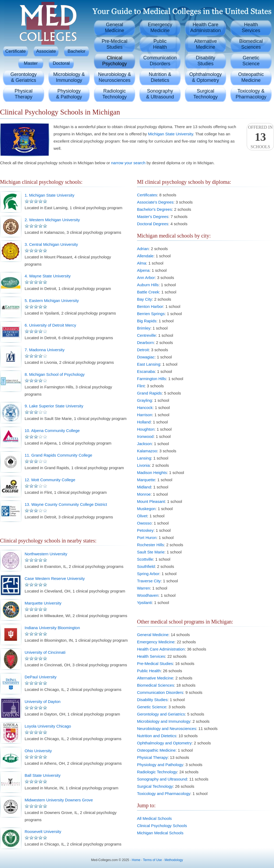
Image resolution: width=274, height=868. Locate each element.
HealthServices (251, 28)
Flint (141, 386)
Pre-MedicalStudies (115, 44)
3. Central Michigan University (51, 244)
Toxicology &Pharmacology (251, 94)
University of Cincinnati (45, 652)
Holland (144, 422)
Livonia (143, 465)
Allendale (145, 256)
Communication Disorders (160, 692)
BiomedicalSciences (251, 44)
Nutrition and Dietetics (157, 736)
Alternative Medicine (155, 678)
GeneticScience (251, 61)
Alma (142, 263)
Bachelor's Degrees (154, 209)
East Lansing (149, 364)
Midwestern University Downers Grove (59, 800)
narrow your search (128, 163)
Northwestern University (46, 554)
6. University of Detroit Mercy (50, 325)
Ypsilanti (144, 603)
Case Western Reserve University (55, 578)
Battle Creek (148, 292)
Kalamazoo (147, 451)
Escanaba (146, 371)
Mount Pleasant (151, 501)
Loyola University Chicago (48, 726)
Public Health (149, 671)
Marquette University (43, 603)
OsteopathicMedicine (251, 77)
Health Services (151, 656)
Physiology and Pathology (160, 765)
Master (31, 63)
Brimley (144, 328)
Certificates (147, 195)
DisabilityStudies (205, 61)
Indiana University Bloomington (52, 628)
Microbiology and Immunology (164, 721)
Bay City (144, 299)
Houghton (146, 429)
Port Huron (147, 538)
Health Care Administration (161, 649)
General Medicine (153, 635)
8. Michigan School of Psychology (55, 374)
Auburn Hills (148, 285)
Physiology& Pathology (69, 94)
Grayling (144, 400)
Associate (46, 51)
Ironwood (145, 436)
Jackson (144, 444)
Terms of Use (152, 860)
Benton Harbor (150, 306)
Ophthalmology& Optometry (205, 77)
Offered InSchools (260, 137)
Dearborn (145, 343)
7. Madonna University (45, 350)
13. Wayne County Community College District (66, 504)
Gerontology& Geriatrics (24, 77)
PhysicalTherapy (23, 94)
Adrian (143, 249)
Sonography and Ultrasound (162, 779)
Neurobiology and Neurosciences (167, 729)
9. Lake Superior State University (54, 406)
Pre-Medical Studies (155, 664)
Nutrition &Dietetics (160, 77)
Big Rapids (147, 321)
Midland (144, 487)
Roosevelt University (43, 831)
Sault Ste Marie (151, 552)
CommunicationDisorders (160, 61)
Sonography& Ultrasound (160, 94)
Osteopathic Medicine (156, 750)
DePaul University (41, 677)
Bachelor (76, 51)
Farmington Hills (151, 379)
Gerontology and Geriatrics (161, 714)
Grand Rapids (149, 393)
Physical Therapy (152, 757)
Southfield (146, 566)
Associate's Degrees (155, 202)
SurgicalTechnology (205, 94)
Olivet (142, 516)
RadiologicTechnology (114, 94)
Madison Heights (152, 473)
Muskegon (146, 509)
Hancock (145, 408)
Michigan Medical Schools (160, 833)
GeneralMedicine (115, 28)
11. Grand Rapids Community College (58, 455)
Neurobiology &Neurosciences (114, 77)
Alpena (143, 270)
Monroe (144, 494)
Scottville (145, 559)
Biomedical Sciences (155, 685)
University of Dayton (43, 701)
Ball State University (43, 775)
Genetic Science (152, 707)
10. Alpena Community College (52, 431)
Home (136, 860)
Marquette (146, 480)
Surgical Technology (155, 786)
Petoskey (145, 530)
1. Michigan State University (50, 195)
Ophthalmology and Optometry (164, 743)
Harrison (145, 415)
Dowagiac (146, 357)
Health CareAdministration (205, 28)
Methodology (174, 860)
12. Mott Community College (50, 480)
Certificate (16, 51)
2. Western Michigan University (52, 220)
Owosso (144, 523)
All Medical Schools (154, 818)
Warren (144, 588)
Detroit (143, 350)
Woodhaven (148, 595)
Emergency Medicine (156, 642)
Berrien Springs (151, 314)
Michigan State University (170, 134)
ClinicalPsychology (115, 61)
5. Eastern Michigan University (52, 301)
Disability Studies (152, 700)
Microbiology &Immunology (69, 77)
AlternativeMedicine (205, 44)
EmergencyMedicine (160, 28)
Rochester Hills (151, 545)
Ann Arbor (146, 278)
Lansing (144, 458)
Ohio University (38, 751)
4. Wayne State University (48, 276)
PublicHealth (160, 44)
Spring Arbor (148, 574)
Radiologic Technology (157, 772)
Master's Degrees (153, 217)
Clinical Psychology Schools (162, 826)
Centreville (146, 335)
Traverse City (149, 581)
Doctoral (61, 63)
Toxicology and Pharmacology (164, 794)
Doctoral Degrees (153, 224)
